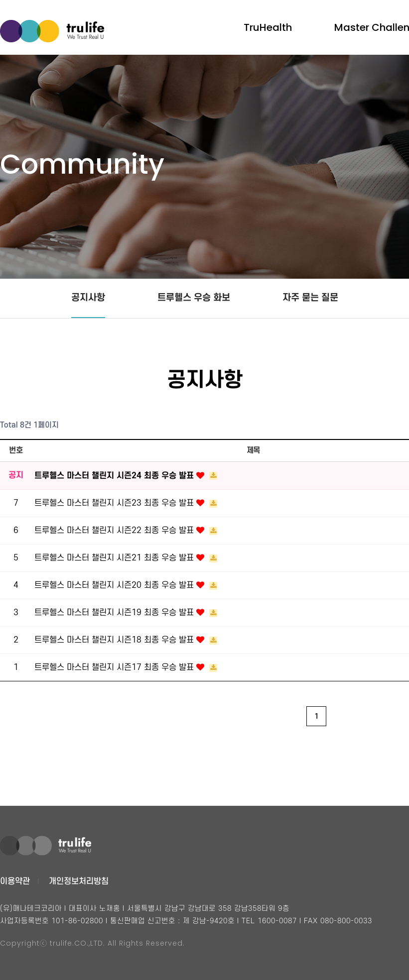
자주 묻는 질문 (310, 298)
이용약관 (15, 881)
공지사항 (88, 298)
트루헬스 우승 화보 (194, 298)
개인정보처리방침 (79, 881)
